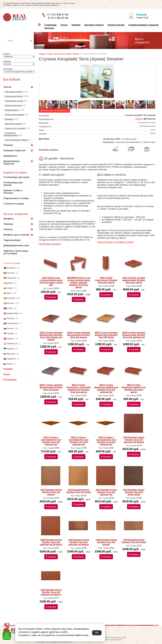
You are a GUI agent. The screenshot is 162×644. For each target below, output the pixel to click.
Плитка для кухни (13, 105)
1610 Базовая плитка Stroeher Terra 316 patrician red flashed (134, 440)
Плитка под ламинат (15, 115)
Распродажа (10, 380)
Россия (10, 328)
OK (97, 633)
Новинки (76, 25)
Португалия (12, 323)
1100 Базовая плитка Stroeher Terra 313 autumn (106, 542)
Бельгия (11, 273)
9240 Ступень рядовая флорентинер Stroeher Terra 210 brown (51, 387)
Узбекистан (12, 344)
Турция (10, 338)
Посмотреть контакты (50, 244)
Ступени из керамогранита (11, 134)
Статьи (64, 25)
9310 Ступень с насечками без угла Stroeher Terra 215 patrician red (51, 441)
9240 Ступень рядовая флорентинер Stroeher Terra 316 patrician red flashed (51, 336)
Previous (43, 103)
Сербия (10, 333)
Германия (11, 278)
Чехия (9, 364)
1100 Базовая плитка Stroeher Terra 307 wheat (134, 541)
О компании (50, 25)
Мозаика (9, 119)
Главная (42, 54)
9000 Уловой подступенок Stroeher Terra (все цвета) (106, 280)
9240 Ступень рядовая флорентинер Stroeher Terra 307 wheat (106, 335)
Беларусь (11, 268)
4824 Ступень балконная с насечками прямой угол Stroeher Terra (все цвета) (79, 388)
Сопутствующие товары (16, 140)
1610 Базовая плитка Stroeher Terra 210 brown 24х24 (134, 492)
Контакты (49, 28)
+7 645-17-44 (57, 15)
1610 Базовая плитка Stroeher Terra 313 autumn (51, 492)
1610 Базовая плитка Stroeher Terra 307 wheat (79, 491)
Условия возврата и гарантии (143, 25)
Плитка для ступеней (15, 128)
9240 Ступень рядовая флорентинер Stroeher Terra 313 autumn (79, 335)
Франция (11, 354)
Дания (10, 283)
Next (152, 103)
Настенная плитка (22, 45)
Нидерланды (13, 313)
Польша (10, 318)
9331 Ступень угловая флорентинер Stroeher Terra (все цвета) (134, 280)
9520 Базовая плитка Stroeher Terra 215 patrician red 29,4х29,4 (51, 542)
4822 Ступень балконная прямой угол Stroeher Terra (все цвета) (134, 388)
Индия (10, 288)
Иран (9, 293)
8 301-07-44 (58, 18)
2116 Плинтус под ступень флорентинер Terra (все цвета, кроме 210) (51, 281)
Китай (9, 308)
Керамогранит (12, 110)
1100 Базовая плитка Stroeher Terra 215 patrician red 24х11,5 (51, 592)
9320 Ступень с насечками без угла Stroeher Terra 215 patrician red (79, 441)
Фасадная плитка (13, 124)
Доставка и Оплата (94, 25)
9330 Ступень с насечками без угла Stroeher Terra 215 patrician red (106, 441)
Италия (10, 303)
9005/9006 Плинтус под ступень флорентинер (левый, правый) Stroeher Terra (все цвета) (79, 282)
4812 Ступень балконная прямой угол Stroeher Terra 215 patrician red (106, 388)
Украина (11, 349)
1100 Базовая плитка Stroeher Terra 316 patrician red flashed (79, 542)
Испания (11, 298)
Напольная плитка (14, 96)
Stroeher (76, 54)
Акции (7, 374)
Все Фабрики (12, 79)
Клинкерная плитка (14, 101)
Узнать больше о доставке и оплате (115, 242)
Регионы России (116, 25)
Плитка (50, 54)
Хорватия (11, 359)
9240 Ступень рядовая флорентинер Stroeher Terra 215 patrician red (134, 335)
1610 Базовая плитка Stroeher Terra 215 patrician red (106, 492)
